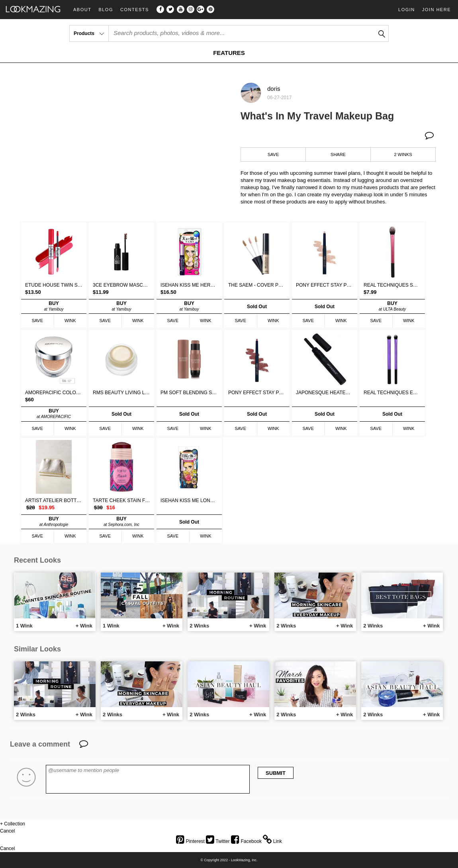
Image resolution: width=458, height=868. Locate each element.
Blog (106, 10)
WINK (70, 321)
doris (274, 89)
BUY (54, 306)
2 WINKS (403, 154)
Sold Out (257, 307)
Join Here (436, 10)
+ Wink (84, 626)
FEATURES (229, 53)
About (82, 10)
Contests (135, 10)
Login (407, 10)
